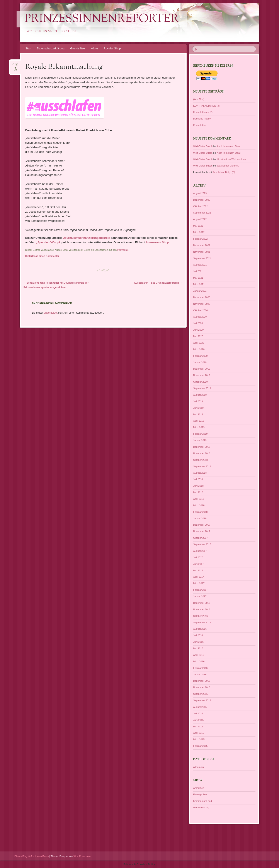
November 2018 (202, 453)
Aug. (15, 65)
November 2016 (202, 609)
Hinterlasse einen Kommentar (42, 256)
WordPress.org (201, 807)
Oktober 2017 (200, 538)
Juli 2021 (198, 271)
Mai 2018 (198, 492)
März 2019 (199, 427)
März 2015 (199, 739)
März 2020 (199, 349)
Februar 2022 (200, 239)
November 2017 (202, 531)
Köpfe (94, 48)
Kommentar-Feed (202, 801)
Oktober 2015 (200, 694)
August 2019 (200, 395)
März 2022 (199, 232)
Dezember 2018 (202, 447)
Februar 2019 (200, 434)
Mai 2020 (198, 336)
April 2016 (199, 655)
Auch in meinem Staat (229, 146)
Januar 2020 (200, 362)
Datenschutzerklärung (51, 48)
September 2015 (202, 700)
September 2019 (202, 388)
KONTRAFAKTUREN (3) (206, 106)
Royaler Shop (112, 48)
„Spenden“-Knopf (48, 242)
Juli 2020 (198, 323)
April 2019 (199, 421)
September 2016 (202, 622)
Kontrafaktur (200, 125)
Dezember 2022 (202, 200)
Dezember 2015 (202, 681)
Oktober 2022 (200, 206)
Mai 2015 (198, 727)
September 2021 (202, 258)
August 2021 (200, 265)
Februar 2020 (200, 356)
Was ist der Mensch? (228, 166)
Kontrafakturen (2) (203, 112)
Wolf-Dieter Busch (203, 146)
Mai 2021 (198, 278)
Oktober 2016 (200, 616)
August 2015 (200, 707)
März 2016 (199, 661)
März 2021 (199, 284)
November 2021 (202, 252)
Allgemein (198, 767)
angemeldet (51, 313)
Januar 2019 (200, 440)
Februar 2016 (200, 668)
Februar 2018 (200, 512)
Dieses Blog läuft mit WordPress (32, 856)
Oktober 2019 (200, 382)
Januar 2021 (200, 291)
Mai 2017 (198, 570)
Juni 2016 (198, 642)
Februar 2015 (200, 746)
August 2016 (200, 629)
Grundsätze (77, 48)
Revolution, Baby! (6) (224, 172)
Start (28, 48)
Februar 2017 (200, 590)
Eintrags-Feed (201, 794)
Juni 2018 (198, 486)
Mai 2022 (198, 226)
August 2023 (200, 193)
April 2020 (199, 343)
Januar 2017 (200, 596)
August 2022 (200, 219)
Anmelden (199, 788)
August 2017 (200, 551)
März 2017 (199, 583)
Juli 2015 (198, 713)
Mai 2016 (198, 648)
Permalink (123, 250)
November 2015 (202, 687)
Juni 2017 (198, 564)
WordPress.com (82, 856)
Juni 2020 (198, 330)
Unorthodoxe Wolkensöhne (232, 159)
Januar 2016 (200, 675)
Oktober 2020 (200, 310)
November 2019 (202, 375)
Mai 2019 (198, 414)
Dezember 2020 (202, 297)
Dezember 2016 (202, 603)
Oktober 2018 (200, 460)
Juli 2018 (198, 479)
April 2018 (199, 499)
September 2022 (202, 213)
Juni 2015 (198, 720)
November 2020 (202, 304)
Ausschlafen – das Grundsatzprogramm (158, 283)
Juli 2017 (198, 557)
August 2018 (200, 473)
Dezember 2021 (202, 245)
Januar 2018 (200, 518)
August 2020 (200, 317)
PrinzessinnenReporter (102, 19)
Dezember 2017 (202, 525)
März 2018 (199, 505)
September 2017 (202, 544)
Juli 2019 (198, 401)
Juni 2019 (198, 408)
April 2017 (199, 577)
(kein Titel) (199, 99)
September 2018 (202, 466)
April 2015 (199, 733)
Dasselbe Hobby (202, 119)
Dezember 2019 (202, 369)
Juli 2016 (198, 635)
